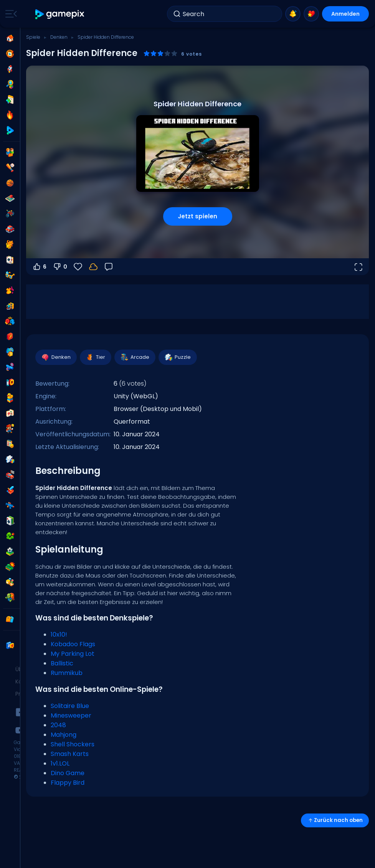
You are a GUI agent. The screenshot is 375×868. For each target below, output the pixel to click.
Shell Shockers (73, 744)
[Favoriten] (78, 267)
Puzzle (177, 357)
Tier (95, 357)
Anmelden (345, 14)
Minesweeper (71, 715)
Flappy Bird (68, 783)
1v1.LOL (60, 763)
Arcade (135, 357)
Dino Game (68, 773)
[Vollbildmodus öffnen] (358, 267)
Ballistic (62, 663)
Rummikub (67, 673)
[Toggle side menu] (10, 14)
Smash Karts (70, 754)
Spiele (33, 37)
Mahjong (64, 735)
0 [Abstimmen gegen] (60, 267)
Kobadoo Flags (73, 644)
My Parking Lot (73, 654)
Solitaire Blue (70, 706)
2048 (58, 725)
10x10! (59, 634)
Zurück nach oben (335, 820)
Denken (59, 37)
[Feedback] (109, 267)
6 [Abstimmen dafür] (39, 267)
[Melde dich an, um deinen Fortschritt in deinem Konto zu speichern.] (93, 267)
